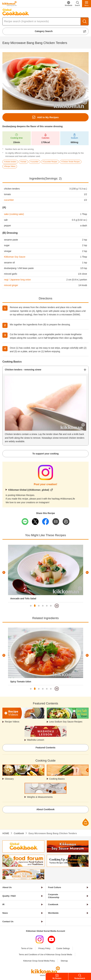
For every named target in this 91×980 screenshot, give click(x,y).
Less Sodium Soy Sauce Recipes (66, 722)
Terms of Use (27, 948)
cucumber (9, 200)
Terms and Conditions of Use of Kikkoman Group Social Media (45, 955)
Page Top (86, 822)
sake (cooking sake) (14, 214)
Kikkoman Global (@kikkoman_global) (29, 490)
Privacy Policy (44, 948)
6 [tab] (51, 606)
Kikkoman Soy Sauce (15, 257)
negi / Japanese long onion (17, 280)
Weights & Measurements (40, 797)
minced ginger (11, 285)
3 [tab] (39, 606)
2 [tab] (35, 606)
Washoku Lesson (36, 740)
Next (87, 572)
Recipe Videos (12, 722)
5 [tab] (47, 606)
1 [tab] (31, 606)
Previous (4, 572)
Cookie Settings (63, 948)
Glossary (9, 779)
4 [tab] (43, 606)
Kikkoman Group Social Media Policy (39, 961)
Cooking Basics (57, 779)
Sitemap (64, 961)
